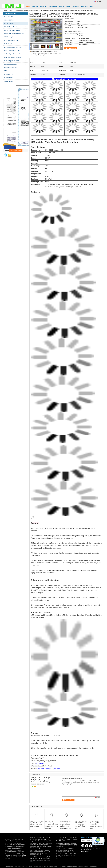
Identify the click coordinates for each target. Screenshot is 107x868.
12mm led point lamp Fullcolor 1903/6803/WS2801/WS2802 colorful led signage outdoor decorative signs (15, 845)
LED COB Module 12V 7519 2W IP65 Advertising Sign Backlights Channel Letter (81, 825)
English (99, 2)
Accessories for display (11, 64)
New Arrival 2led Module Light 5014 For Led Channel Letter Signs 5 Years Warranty (37, 824)
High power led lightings (11, 68)
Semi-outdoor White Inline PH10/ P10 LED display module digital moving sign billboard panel (67, 845)
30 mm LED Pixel (9, 20)
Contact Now (72, 48)
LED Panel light (9, 74)
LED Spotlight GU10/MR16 (12, 61)
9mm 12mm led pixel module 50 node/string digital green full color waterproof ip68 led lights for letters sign (16, 839)
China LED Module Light (21, 867)
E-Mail (83, 849)
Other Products (96, 848)
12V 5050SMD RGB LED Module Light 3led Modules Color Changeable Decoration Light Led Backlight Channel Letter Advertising (41, 846)
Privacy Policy (9, 867)
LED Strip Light (9, 37)
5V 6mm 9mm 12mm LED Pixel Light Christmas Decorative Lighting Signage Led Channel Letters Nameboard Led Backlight (15, 856)
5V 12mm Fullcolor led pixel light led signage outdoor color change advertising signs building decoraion (15, 850)
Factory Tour (53, 7)
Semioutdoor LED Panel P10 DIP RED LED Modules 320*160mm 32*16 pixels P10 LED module (67, 839)
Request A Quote (87, 7)
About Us (43, 7)
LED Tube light (8, 78)
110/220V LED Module (11, 27)
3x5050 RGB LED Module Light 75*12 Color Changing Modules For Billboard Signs (96, 825)
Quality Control (64, 7)
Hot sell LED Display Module (12, 30)
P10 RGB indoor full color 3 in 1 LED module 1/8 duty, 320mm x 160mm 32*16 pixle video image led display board (66, 856)
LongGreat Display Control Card (13, 57)
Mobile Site (85, 852)
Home (28, 7)
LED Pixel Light (9, 17)
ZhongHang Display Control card (13, 47)
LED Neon (7, 71)
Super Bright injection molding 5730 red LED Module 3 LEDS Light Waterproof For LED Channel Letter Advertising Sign (41, 859)
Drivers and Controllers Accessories (14, 34)
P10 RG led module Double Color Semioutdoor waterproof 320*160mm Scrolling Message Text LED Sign (66, 850)
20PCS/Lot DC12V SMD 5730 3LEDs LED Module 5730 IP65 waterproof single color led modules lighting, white (41, 839)
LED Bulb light (8, 44)
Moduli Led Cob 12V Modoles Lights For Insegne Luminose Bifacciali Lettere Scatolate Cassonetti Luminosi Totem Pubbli (66, 826)
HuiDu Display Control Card (12, 51)
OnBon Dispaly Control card (12, 54)
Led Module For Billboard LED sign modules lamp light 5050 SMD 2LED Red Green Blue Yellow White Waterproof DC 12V (40, 852)
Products (35, 7)
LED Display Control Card (11, 40)
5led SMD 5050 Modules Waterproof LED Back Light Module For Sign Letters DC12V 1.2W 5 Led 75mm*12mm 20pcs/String (52, 827)
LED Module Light (20, 10)
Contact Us (76, 7)
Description (95, 847)
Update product (9, 81)
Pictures (94, 845)
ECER (99, 867)
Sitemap (89, 849)
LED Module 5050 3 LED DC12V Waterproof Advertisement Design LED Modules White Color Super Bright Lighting (46, 53)
